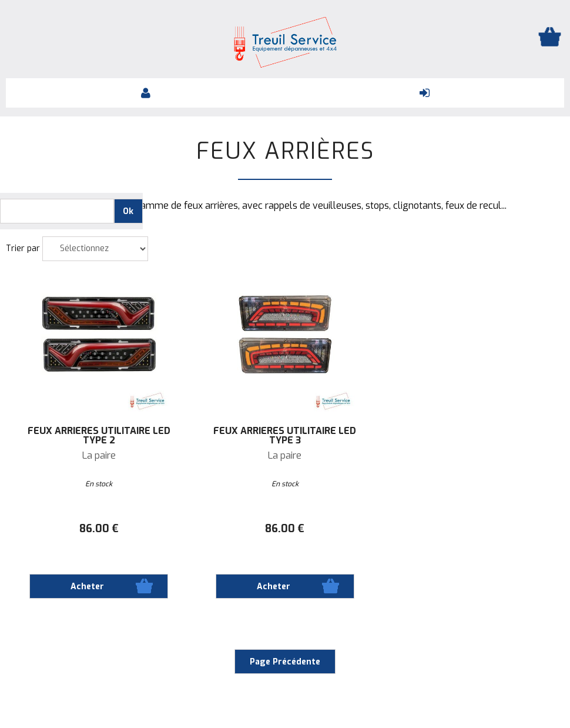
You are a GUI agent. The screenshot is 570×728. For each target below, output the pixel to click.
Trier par (23, 248)
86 (99, 529)
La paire (99, 456)
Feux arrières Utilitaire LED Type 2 (99, 436)
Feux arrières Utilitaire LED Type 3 (285, 436)
